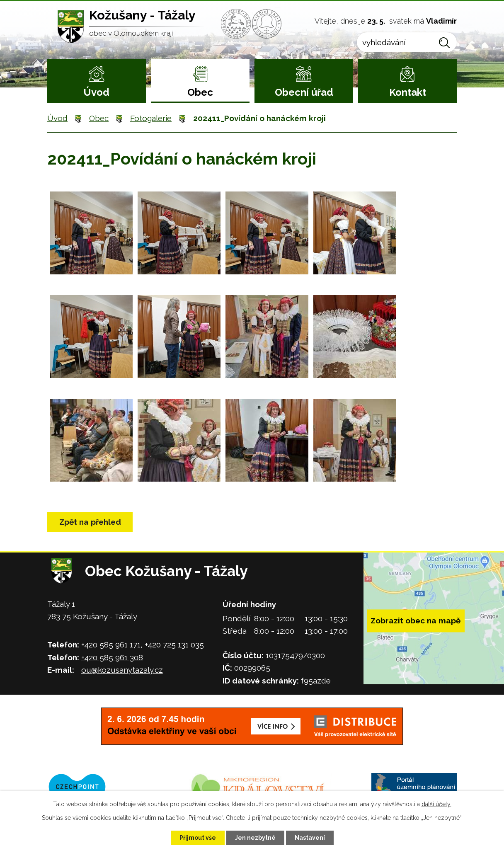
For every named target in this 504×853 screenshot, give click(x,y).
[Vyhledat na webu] (407, 42)
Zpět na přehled (90, 522)
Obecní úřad (304, 92)
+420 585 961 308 (112, 657)
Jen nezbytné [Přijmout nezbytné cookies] (255, 838)
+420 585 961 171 (111, 645)
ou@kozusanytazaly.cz (122, 670)
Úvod (96, 92)
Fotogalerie (151, 118)
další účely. (436, 804)
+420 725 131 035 (174, 645)
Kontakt (408, 92)
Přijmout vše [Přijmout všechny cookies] (198, 838)
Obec (200, 92)
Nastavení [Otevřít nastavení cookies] (310, 838)
